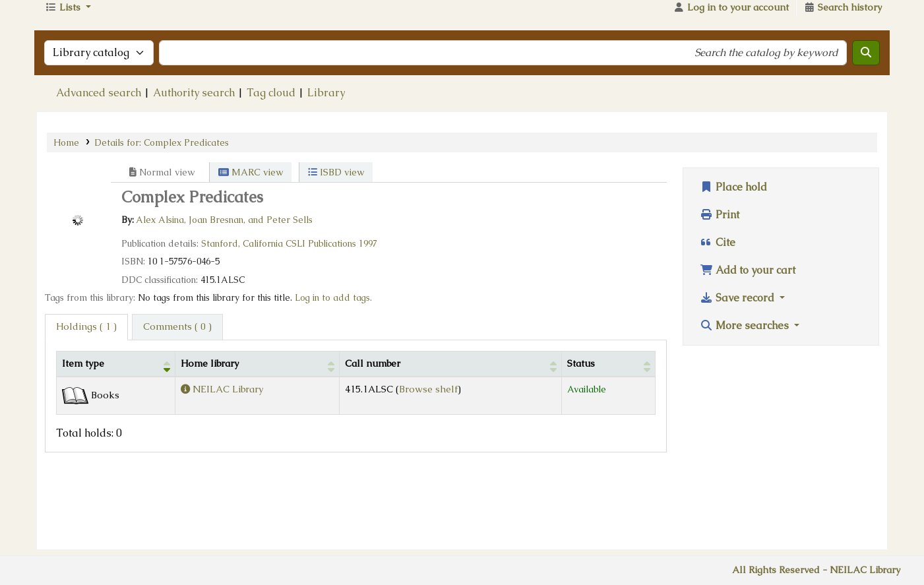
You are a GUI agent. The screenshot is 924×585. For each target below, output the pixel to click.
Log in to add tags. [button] (333, 373)
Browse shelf (428, 465)
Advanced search (99, 169)
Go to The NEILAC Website (810, 35)
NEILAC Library (173, 35)
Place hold (733, 263)
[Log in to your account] (731, 84)
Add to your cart (748, 346)
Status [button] (581, 439)
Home (66, 218)
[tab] (177, 403)
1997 (368, 319)
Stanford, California (242, 319)
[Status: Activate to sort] (609, 440)
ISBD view (336, 248)
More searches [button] (746, 401)
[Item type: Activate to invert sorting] (116, 440)
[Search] (866, 129)
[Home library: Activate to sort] (257, 440)
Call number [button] (373, 439)
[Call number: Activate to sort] (450, 440)
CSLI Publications (321, 319)
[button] (68, 84)
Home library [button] (210, 439)
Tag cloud (271, 169)
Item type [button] (83, 439)
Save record (738, 374)
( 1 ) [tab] (86, 402)
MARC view (251, 248)
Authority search (194, 169)
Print (720, 291)
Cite (718, 318)
